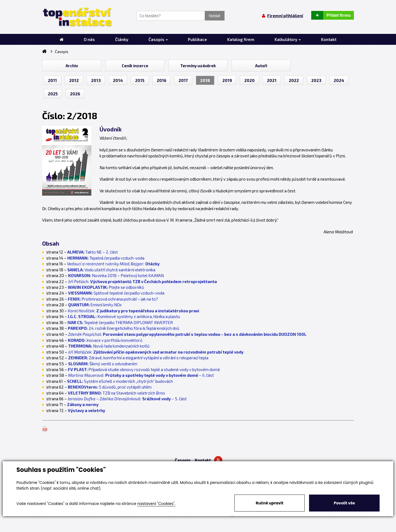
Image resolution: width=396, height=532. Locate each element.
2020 (249, 80)
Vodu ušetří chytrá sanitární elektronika (111, 270)
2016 (161, 80)
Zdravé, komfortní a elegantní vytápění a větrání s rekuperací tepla (138, 358)
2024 (339, 80)
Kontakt (203, 460)
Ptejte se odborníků (106, 287)
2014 (118, 80)
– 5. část (127, 399)
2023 (316, 80)
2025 (53, 94)
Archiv (72, 66)
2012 (74, 80)
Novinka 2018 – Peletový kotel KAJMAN (116, 275)
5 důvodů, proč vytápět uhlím (110, 387)
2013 (96, 80)
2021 (272, 80)
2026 (75, 94)
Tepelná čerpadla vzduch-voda (106, 258)
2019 (227, 80)
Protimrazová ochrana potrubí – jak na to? (113, 299)
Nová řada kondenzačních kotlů (109, 346)
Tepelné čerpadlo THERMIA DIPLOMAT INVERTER (120, 322)
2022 (294, 80)
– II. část (141, 375)
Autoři (261, 66)
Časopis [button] (158, 39)
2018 (205, 80)
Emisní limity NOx (95, 305)
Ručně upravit (270, 503)
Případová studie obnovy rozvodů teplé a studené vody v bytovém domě (144, 369)
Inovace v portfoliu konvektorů (105, 340)
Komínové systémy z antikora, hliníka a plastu (124, 316)
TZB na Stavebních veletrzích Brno (116, 393)
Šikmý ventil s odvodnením (103, 364)
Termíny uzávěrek (198, 66)
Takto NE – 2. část (102, 252)
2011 (52, 80)
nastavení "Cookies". (156, 504)
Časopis (183, 460)
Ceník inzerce (135, 66)
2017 (183, 80)
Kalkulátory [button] (288, 39)
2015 (140, 80)
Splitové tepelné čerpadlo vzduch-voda (116, 293)
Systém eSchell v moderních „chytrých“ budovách (120, 381)
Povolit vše (344, 503)
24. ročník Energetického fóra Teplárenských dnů (124, 328)
